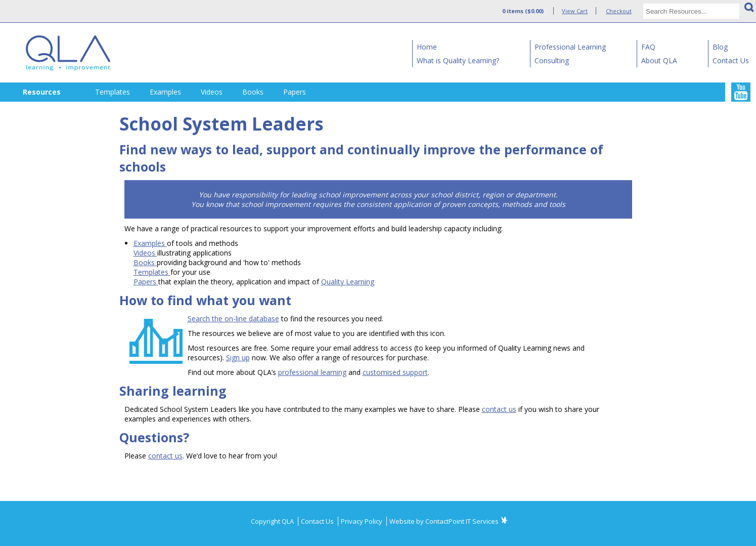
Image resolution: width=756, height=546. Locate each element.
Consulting (552, 60)
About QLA (659, 60)
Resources (42, 92)
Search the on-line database (233, 319)
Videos (212, 92)
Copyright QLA (273, 521)
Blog (720, 47)
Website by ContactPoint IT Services (444, 521)
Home (427, 47)
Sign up (238, 358)
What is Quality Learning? (458, 60)
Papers (295, 92)
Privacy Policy (362, 521)
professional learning (312, 372)
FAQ (648, 47)
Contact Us (731, 60)
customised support (395, 372)
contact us (499, 409)
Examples (165, 92)
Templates (113, 92)
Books (253, 92)
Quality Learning (348, 282)
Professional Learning (570, 47)
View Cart (575, 11)
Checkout (619, 11)
